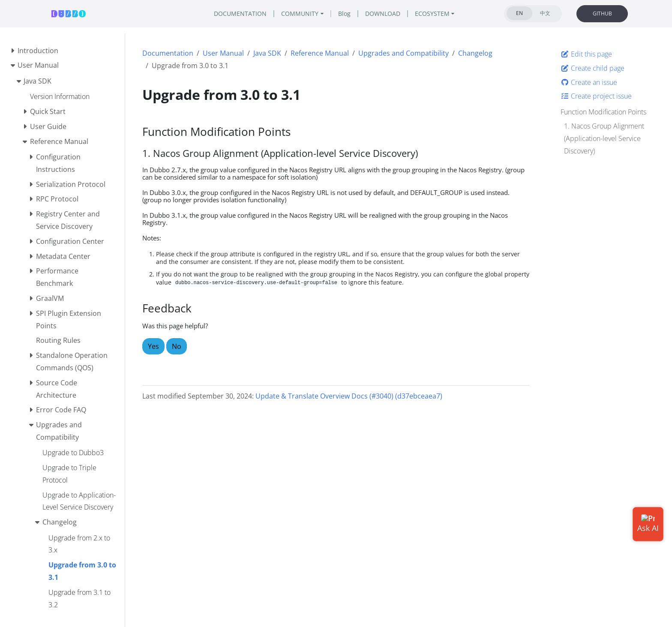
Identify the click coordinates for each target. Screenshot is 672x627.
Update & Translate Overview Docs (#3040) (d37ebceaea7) (349, 396)
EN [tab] (519, 13)
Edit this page (586, 54)
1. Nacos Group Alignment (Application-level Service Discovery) (604, 138)
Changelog (475, 53)
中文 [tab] (545, 13)
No (177, 346)
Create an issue (589, 82)
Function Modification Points (603, 112)
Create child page (592, 68)
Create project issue (596, 96)
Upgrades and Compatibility (403, 53)
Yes (153, 346)
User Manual (223, 53)
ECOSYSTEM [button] (432, 13)
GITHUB (602, 13)
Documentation (168, 53)
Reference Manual (320, 53)
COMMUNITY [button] (300, 13)
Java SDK (267, 53)
